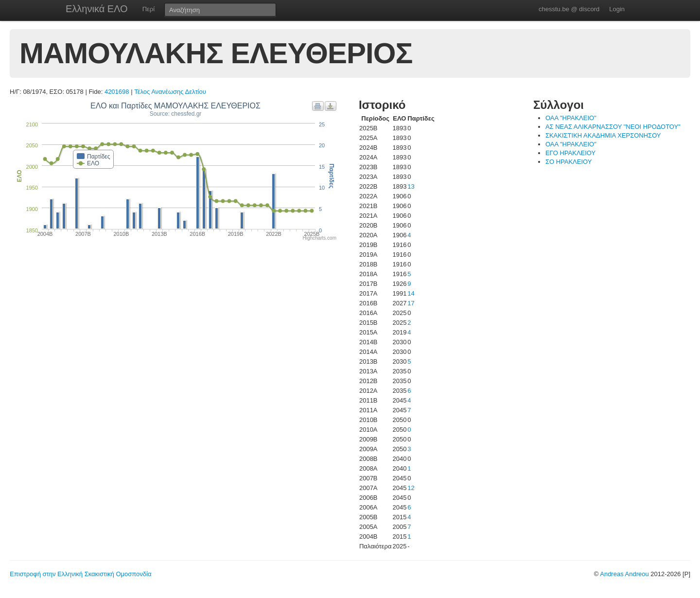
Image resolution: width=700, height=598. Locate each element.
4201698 (117, 92)
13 (411, 186)
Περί (149, 9)
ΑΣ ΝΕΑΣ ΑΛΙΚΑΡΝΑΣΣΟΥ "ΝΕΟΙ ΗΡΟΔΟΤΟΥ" (613, 127)
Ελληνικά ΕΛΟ (97, 9)
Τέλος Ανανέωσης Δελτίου (170, 92)
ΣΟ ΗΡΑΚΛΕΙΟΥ (569, 162)
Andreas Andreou (624, 574)
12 (411, 488)
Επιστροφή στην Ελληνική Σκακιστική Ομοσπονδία (80, 574)
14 (411, 293)
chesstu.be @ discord (569, 9)
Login (617, 9)
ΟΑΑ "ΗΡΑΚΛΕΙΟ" (571, 118)
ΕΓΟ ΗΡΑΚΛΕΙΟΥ (570, 153)
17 (411, 303)
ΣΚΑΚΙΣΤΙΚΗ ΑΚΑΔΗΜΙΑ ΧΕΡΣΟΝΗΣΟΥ (603, 135)
